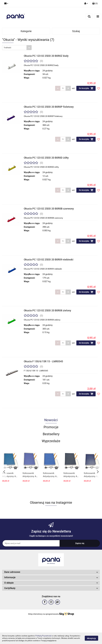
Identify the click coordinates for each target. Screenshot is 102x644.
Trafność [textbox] (7, 48)
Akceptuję (91, 638)
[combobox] (17, 48)
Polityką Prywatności (44, 636)
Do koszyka (86, 88)
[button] (95, 4)
